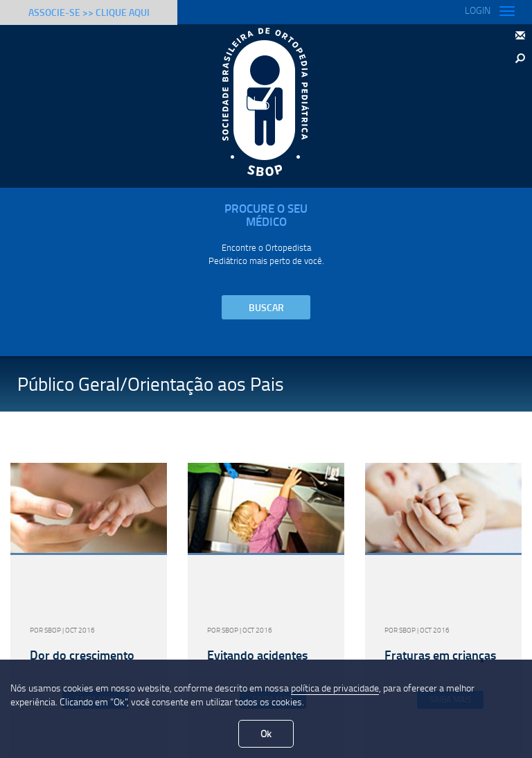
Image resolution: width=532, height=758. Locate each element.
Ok (266, 733)
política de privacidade (335, 688)
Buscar (266, 307)
